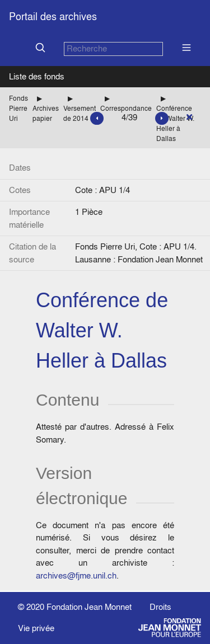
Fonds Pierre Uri (18, 108)
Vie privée (36, 628)
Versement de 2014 (80, 113)
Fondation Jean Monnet (89, 607)
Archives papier (46, 113)
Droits (160, 607)
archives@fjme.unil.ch (76, 575)
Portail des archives (53, 17)
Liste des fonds (37, 76)
